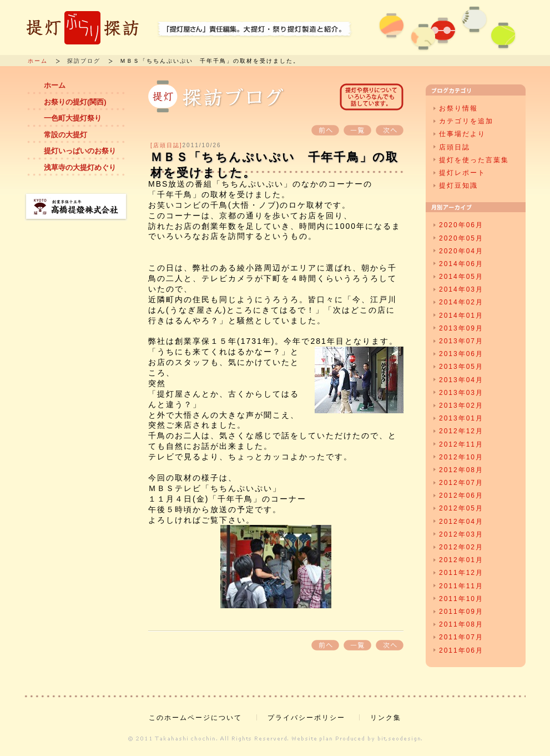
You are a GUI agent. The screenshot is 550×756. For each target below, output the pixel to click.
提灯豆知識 (458, 186)
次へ (390, 130)
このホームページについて (195, 718)
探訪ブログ (84, 61)
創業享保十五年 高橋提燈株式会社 (76, 207)
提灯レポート (462, 173)
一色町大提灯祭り (73, 118)
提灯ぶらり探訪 (83, 28)
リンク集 (386, 718)
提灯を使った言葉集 (474, 160)
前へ (325, 130)
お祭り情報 (458, 108)
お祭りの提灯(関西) (75, 102)
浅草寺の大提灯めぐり (80, 167)
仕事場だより (462, 134)
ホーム (38, 61)
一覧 (357, 130)
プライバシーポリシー (306, 718)
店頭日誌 (455, 147)
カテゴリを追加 (466, 121)
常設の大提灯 (65, 135)
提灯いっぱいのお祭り (80, 151)
